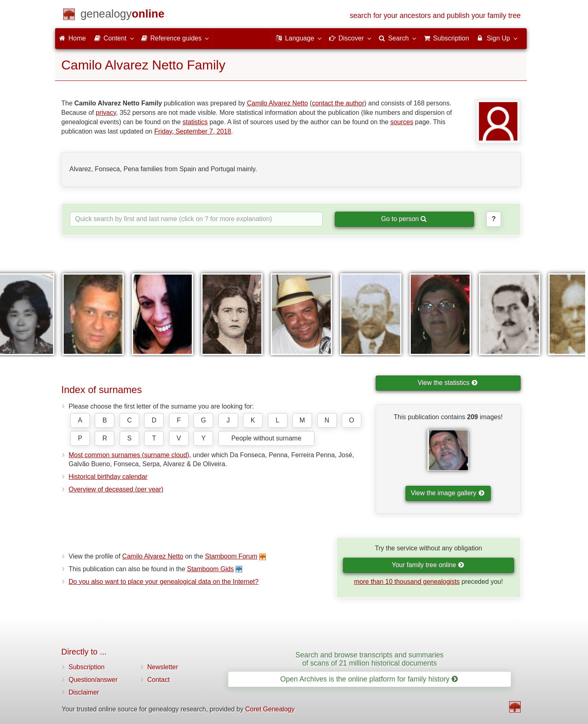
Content (114, 38)
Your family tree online (428, 565)
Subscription (87, 667)
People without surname (266, 438)
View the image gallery (448, 493)
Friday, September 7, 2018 (193, 131)
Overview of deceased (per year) (116, 489)
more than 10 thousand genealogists (407, 582)
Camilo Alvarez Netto (277, 103)
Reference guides (175, 38)
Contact (159, 680)
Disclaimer (84, 692)
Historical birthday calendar (108, 477)
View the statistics (448, 383)
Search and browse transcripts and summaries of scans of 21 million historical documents (370, 659)
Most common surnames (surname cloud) (129, 455)
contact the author (338, 103)
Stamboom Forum (231, 556)
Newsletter (163, 667)
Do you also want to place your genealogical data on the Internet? (164, 582)
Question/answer (93, 680)
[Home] (122, 15)
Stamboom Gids (210, 569)
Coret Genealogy (270, 709)
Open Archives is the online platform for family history (369, 679)
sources (402, 122)
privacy (106, 113)
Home (72, 38)
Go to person (404, 219)
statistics (195, 122)
